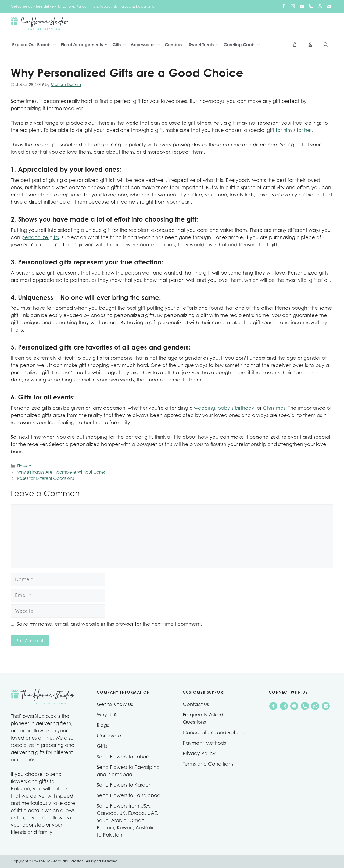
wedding (205, 408)
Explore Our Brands (36, 45)
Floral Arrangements (86, 45)
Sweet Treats (206, 45)
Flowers (24, 466)
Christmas (274, 408)
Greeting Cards (243, 45)
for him (284, 130)
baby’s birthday (236, 408)
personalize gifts (40, 237)
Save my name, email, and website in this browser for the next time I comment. (109, 624)
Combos (173, 45)
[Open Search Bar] (326, 45)
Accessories (147, 45)
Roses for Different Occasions (46, 479)
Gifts (121, 45)
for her (304, 130)
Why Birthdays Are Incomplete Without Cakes (61, 472)
